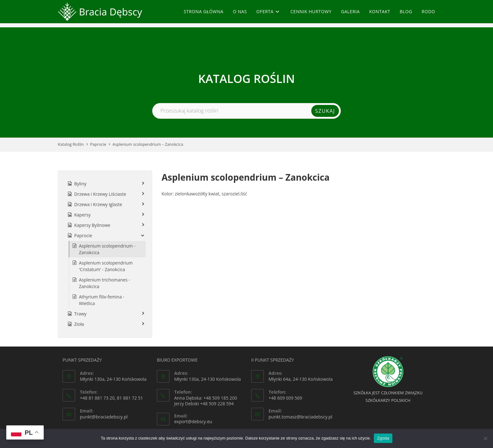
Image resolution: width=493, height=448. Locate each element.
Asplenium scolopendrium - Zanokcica (107, 249)
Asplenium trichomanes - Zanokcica (105, 283)
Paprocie (98, 144)
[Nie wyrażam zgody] (485, 438)
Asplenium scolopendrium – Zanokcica (148, 144)
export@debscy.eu (193, 421)
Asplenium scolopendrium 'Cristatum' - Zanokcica (106, 266)
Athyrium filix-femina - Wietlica (102, 300)
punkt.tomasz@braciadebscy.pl (300, 417)
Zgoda (383, 438)
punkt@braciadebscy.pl (104, 417)
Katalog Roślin (71, 144)
